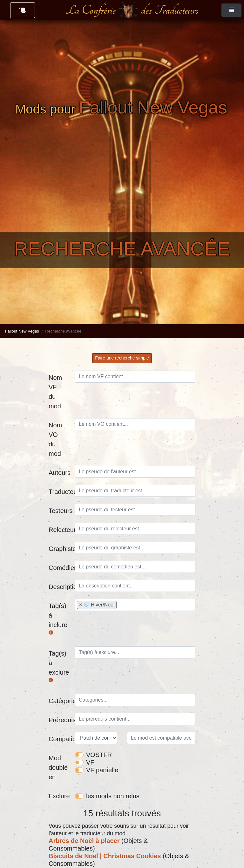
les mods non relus (113, 796)
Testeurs (59, 511)
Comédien (59, 568)
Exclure (59, 796)
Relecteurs (59, 530)
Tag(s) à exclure (59, 666)
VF (90, 762)
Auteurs (59, 473)
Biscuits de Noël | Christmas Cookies (105, 856)
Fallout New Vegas (22, 331)
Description (59, 587)
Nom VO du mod (55, 439)
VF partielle (102, 770)
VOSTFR (99, 755)
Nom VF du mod (55, 392)
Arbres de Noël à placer (84, 841)
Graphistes (59, 549)
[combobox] (135, 472)
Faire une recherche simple (122, 358)
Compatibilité (59, 739)
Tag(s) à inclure (58, 619)
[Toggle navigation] (231, 10)
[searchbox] (135, 472)
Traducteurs (59, 492)
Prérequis (59, 720)
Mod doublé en (58, 768)
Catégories (59, 701)
